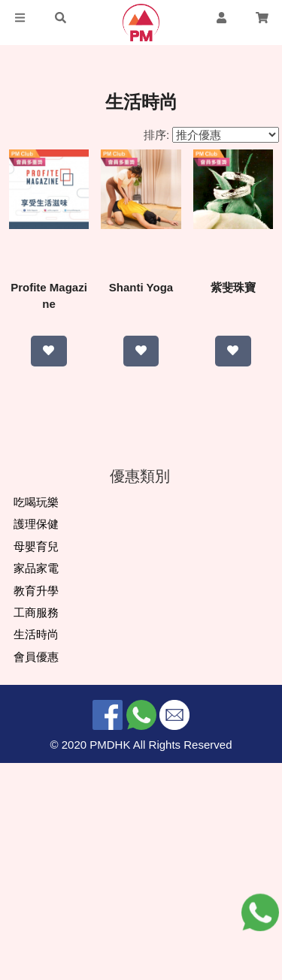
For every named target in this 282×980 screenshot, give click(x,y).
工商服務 (36, 829)
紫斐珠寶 (141, 543)
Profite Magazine (79, 287)
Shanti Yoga (203, 287)
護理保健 (36, 742)
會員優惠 (36, 874)
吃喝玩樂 (36, 719)
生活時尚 (36, 852)
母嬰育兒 (36, 763)
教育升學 (36, 808)
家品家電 (36, 785)
